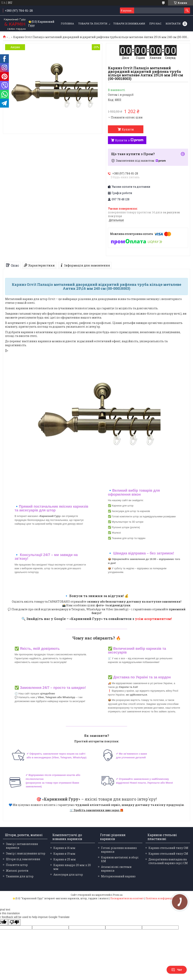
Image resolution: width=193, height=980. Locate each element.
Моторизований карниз (118, 876)
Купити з (129, 140)
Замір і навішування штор (26, 853)
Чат (177, 970)
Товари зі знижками (129, 23)
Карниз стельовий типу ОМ (168, 848)
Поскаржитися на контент (127, 898)
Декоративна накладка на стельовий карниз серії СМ (168, 861)
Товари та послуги (93, 23)
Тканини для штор (20, 876)
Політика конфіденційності (163, 898)
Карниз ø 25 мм (65, 859)
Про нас (155, 23)
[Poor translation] (14, 922)
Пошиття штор (17, 865)
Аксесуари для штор (68, 874)
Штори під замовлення (23, 859)
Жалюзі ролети (17, 871)
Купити (128, 129)
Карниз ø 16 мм (64, 848)
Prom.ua (118, 895)
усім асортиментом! (153, 619)
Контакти (173, 23)
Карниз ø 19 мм (64, 854)
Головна (67, 23)
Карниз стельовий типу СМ (168, 854)
